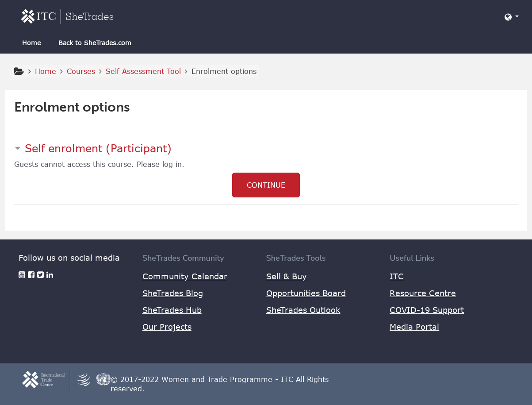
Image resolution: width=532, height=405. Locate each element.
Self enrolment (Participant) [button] (98, 148)
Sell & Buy (287, 276)
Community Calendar (185, 276)
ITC (397, 276)
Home (31, 43)
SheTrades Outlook (303, 310)
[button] (512, 17)
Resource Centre (423, 293)
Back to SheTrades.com (95, 43)
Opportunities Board (306, 293)
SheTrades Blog (173, 293)
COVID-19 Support (427, 310)
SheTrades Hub (172, 310)
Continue (266, 185)
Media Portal (414, 327)
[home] (67, 16)
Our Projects (167, 327)
